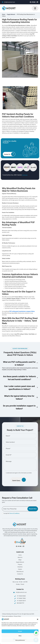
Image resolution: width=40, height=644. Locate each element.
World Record (20, 572)
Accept (20, 631)
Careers (20, 569)
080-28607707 (19, 603)
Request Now (33, 509)
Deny (20, 636)
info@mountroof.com (8, 2)
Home (4, 14)
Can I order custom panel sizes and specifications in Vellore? (20, 388)
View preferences (20, 640)
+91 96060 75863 (20, 598)
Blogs (20, 560)
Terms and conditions (8, 616)
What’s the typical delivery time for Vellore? (19, 397)
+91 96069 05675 (20, 601)
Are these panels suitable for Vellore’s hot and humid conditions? (20, 378)
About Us (20, 557)
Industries (20, 567)
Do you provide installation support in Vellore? (19, 407)
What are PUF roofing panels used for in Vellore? (19, 363)
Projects (20, 564)
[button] (38, 619)
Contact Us (20, 574)
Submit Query (19, 480)
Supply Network (11, 14)
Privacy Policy (18, 616)
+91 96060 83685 (20, 596)
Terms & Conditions (14, 513)
